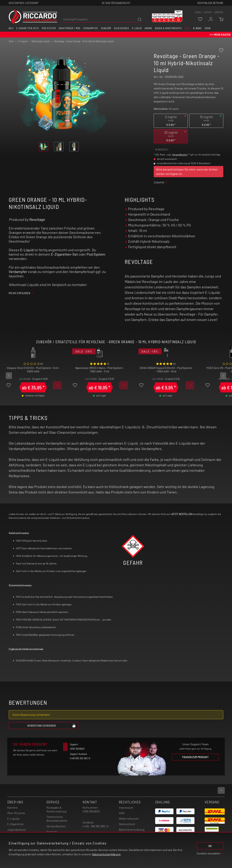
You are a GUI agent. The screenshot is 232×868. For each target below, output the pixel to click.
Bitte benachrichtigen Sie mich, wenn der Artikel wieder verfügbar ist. (187, 172)
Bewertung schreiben (52, 725)
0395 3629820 (91, 811)
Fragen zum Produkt (195, 757)
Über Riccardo (16, 813)
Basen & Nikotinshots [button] (168, 28)
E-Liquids (13, 818)
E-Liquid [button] (137, 28)
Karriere (219, 12)
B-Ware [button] (198, 28)
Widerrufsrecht (129, 818)
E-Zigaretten (15, 824)
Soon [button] (208, 28)
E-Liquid (27, 250)
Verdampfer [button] (91, 28)
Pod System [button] (49, 28)
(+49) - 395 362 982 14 (96, 826)
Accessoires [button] (122, 28)
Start (11, 41)
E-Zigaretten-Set (64, 254)
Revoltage (37, 219)
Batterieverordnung (132, 830)
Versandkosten (180, 155)
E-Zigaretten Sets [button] (28, 28)
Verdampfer (18, 272)
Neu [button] (11, 28)
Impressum (126, 807)
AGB (122, 813)
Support (52, 832)
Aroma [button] (148, 28)
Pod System (96, 254)
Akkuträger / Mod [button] (70, 28)
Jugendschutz (16, 830)
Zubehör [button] (106, 28)
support (208, 12)
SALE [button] (188, 28)
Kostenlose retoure (210, 3)
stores (198, 12)
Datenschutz (127, 824)
